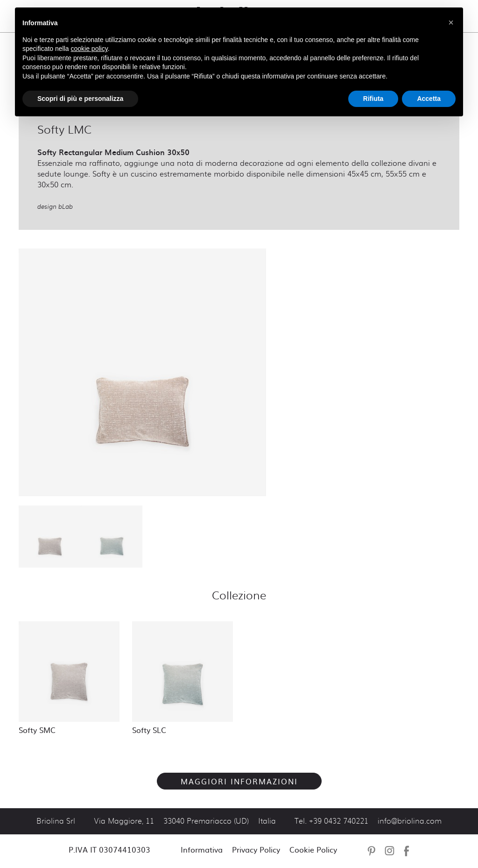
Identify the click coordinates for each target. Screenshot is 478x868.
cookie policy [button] (89, 49)
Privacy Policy (256, 849)
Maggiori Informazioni (239, 781)
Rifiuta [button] (373, 99)
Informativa (202, 849)
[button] (451, 22)
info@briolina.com (410, 821)
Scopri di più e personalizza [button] (80, 99)
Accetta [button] (429, 99)
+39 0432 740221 (339, 821)
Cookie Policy (313, 849)
